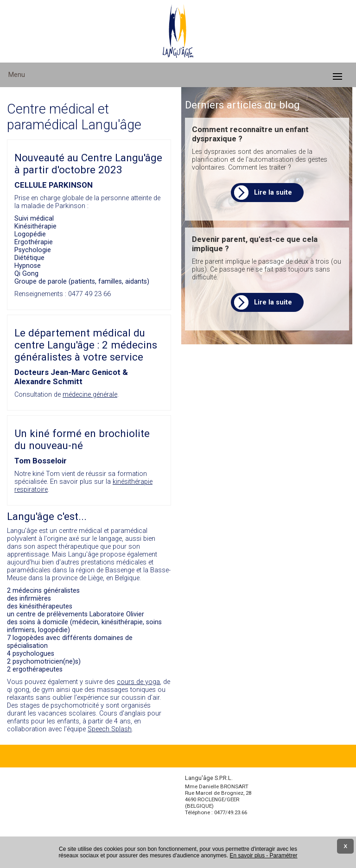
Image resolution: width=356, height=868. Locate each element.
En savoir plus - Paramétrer (264, 855)
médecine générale (90, 395)
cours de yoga (138, 682)
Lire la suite (273, 193)
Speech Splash (110, 729)
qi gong (18, 690)
